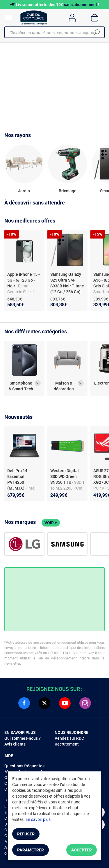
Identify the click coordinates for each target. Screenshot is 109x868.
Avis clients (15, 744)
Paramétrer (31, 850)
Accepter (82, 850)
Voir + (51, 523)
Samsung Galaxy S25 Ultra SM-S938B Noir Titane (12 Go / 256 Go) (67, 283)
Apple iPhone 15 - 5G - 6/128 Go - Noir (24, 280)
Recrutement (67, 744)
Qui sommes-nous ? (23, 738)
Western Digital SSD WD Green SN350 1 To (65, 476)
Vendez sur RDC (69, 738)
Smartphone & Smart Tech (21, 386)
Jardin (24, 191)
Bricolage (68, 191)
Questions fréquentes (24, 766)
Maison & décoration (64, 386)
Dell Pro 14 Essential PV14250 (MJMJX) (17, 479)
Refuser (26, 834)
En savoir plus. (39, 819)
